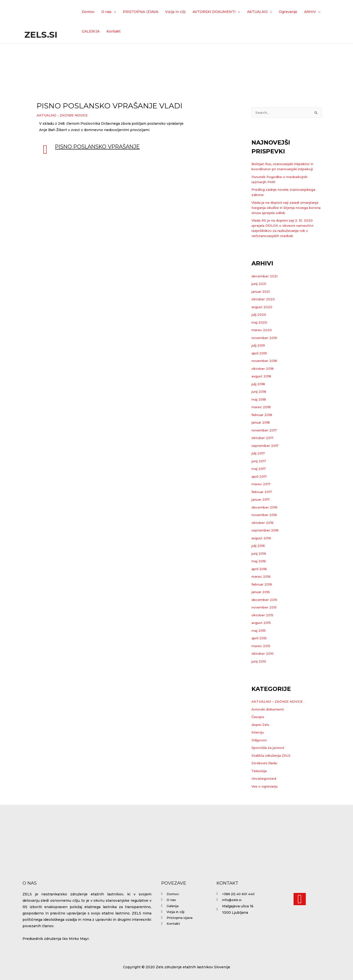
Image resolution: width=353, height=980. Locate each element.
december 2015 (265, 600)
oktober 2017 (263, 438)
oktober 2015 (263, 616)
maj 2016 (259, 562)
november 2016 (265, 515)
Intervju (258, 733)
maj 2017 (259, 469)
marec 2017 (262, 484)
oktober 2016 (263, 523)
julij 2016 (259, 546)
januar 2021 (262, 292)
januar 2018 (262, 423)
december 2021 (265, 277)
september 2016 (266, 531)
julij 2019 (259, 346)
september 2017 (266, 446)
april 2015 (260, 639)
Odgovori (260, 741)
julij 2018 (259, 384)
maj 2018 (259, 400)
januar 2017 (262, 500)
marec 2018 (262, 407)
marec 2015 (262, 646)
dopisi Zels (261, 725)
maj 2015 (259, 631)
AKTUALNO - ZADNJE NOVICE (64, 115)
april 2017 (260, 477)
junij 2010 (260, 662)
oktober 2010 (263, 654)
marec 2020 (262, 330)
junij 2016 (260, 554)
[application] (114, 12)
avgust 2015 (262, 623)
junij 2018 (260, 392)
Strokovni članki (266, 764)
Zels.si (41, 35)
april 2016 (260, 569)
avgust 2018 (262, 377)
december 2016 (265, 508)
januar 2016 (262, 592)
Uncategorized (264, 779)
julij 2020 (260, 315)
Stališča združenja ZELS (272, 756)
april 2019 (260, 354)
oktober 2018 (263, 369)
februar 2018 (263, 415)
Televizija (260, 771)
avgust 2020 (262, 307)
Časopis (258, 717)
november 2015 (265, 608)
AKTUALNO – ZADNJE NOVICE (279, 702)
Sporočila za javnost (269, 748)
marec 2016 (262, 577)
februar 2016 (263, 585)
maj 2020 (260, 323)
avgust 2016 (262, 539)
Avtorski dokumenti (269, 710)
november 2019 (265, 338)
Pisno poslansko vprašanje (101, 146)
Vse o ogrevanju (266, 787)
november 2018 (265, 361)
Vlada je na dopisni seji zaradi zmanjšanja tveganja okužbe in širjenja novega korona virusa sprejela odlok (285, 208)
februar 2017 (263, 492)
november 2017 (265, 431)
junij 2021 (260, 284)
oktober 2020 (264, 300)
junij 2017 (260, 462)
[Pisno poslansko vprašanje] (45, 149)
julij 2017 (259, 454)
